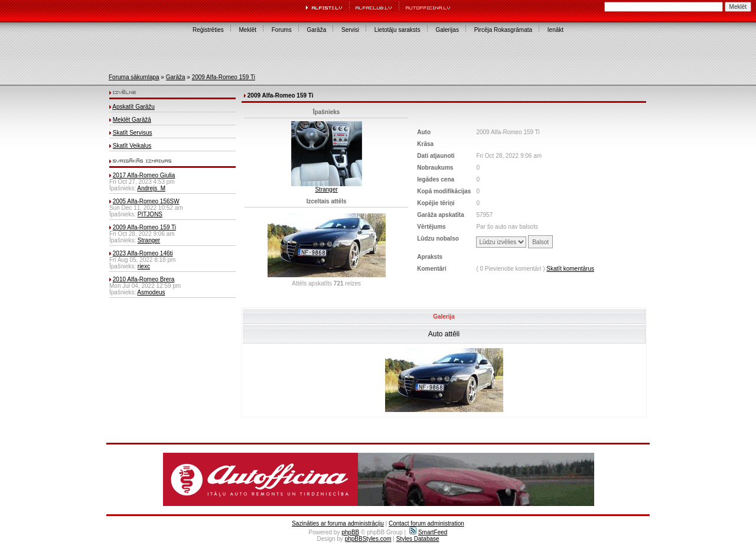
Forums (282, 30)
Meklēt (248, 30)
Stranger (149, 240)
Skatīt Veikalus (132, 146)
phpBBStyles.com (368, 539)
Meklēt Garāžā (132, 120)
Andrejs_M (151, 188)
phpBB (350, 532)
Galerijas (447, 30)
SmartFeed (428, 532)
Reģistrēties (208, 30)
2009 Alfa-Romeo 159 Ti (224, 77)
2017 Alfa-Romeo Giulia (144, 175)
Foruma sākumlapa (134, 77)
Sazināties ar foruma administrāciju (338, 523)
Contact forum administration (426, 523)
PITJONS (150, 214)
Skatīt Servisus (133, 133)
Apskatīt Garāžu (133, 107)
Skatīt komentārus (570, 269)
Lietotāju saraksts (397, 30)
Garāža (316, 30)
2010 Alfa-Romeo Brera (144, 279)
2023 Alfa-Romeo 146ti (143, 253)
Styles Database (418, 539)
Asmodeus (151, 292)
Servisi (350, 30)
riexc (144, 266)
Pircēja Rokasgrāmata (503, 30)
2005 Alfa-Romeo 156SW (146, 201)
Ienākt (555, 30)
